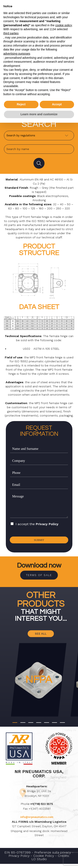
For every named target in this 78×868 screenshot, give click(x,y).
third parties (11, 33)
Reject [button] (21, 104)
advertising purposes (17, 54)
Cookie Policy (44, 860)
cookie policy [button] (64, 25)
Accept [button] (57, 104)
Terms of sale (39, 577)
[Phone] (39, 474)
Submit (39, 542)
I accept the (37, 525)
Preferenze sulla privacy (53, 857)
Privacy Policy (47, 526)
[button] (15, 727)
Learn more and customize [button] (39, 114)
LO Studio (39, 863)
